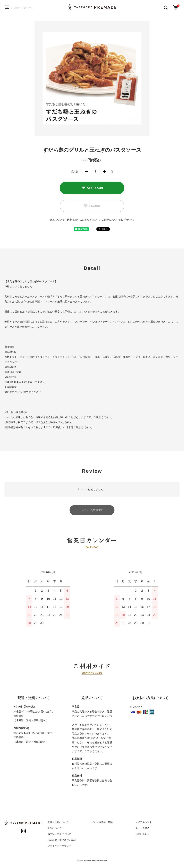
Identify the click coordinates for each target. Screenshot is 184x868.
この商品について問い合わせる (117, 220)
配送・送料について (58, 822)
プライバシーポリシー (59, 846)
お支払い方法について (59, 834)
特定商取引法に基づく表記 (82, 220)
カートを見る (142, 828)
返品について (57, 220)
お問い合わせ (142, 834)
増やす (104, 172)
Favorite (92, 206)
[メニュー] (7, 7)
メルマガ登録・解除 (102, 822)
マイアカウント (144, 822)
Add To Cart (92, 188)
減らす (86, 172)
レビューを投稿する (92, 510)
